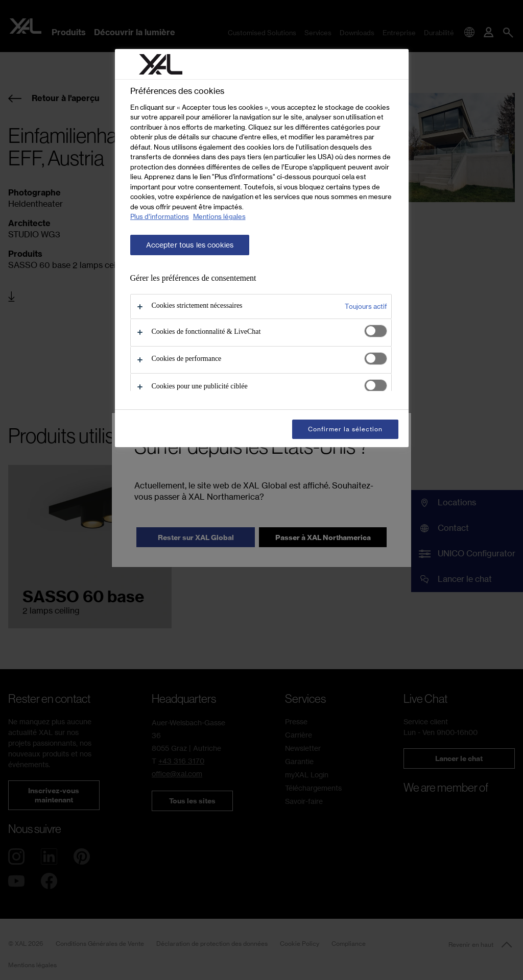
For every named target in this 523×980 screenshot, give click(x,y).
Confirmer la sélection (345, 429)
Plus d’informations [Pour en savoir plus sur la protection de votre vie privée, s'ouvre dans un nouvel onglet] (160, 216)
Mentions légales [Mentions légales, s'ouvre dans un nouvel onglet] (219, 216)
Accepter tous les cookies (190, 245)
